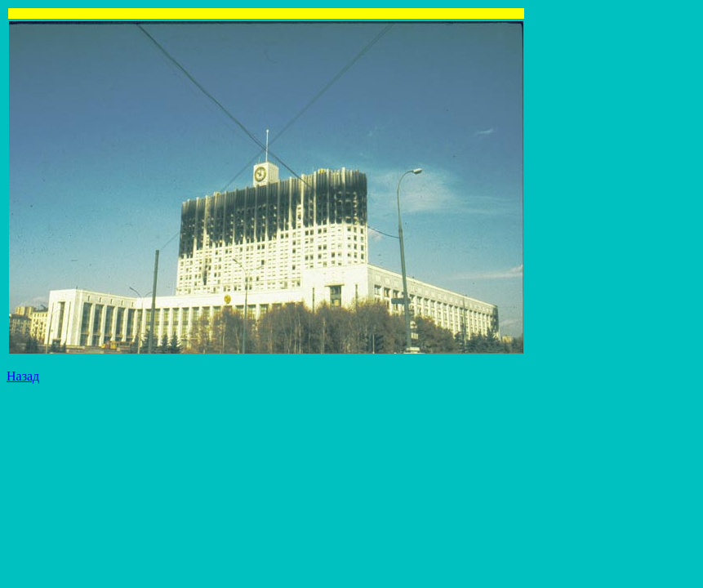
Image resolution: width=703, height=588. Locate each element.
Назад (23, 376)
